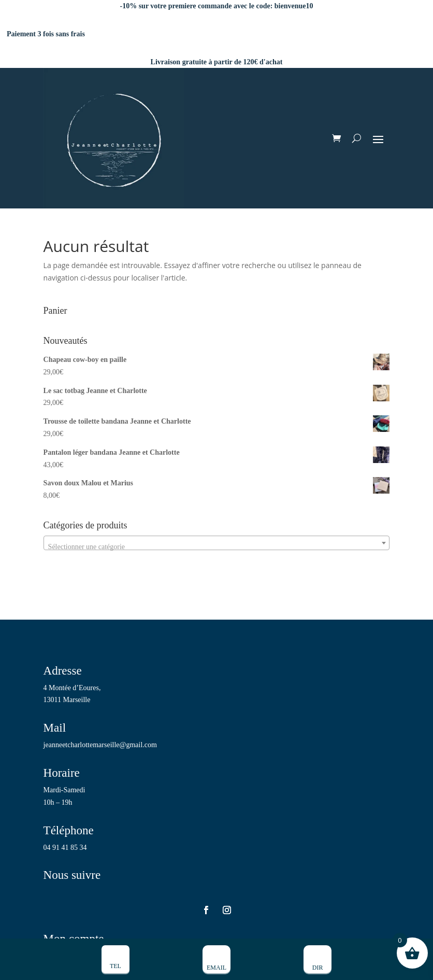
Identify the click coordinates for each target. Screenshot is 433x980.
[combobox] (217, 543)
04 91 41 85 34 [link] (65, 848)
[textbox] (217, 547)
